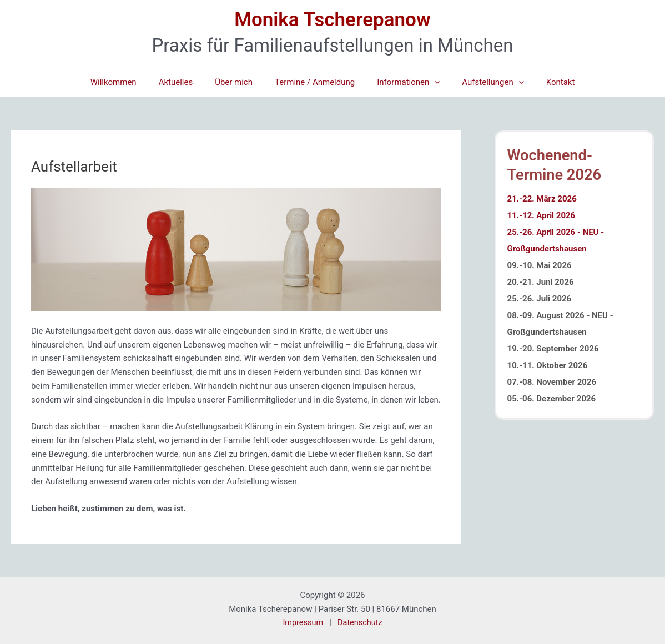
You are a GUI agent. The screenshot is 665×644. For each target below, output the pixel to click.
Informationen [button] (403, 82)
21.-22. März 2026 (542, 206)
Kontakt (544, 82)
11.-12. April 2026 (541, 223)
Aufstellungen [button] (482, 82)
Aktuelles (187, 82)
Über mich (239, 82)
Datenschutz (361, 622)
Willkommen (130, 82)
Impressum (302, 622)
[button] (429, 82)
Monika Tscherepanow (332, 20)
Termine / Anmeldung (315, 82)
